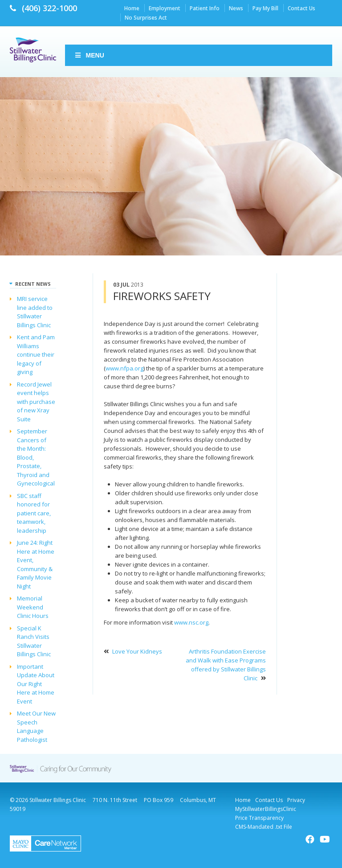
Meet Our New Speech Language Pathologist (36, 726)
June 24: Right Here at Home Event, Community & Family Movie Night (36, 564)
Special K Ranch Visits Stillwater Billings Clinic (34, 641)
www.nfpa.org (124, 368)
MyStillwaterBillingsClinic (266, 809)
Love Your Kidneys (137, 651)
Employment (165, 8)
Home (132, 8)
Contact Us (301, 8)
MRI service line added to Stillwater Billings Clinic (35, 312)
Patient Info (205, 8)
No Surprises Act (146, 18)
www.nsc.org (191, 622)
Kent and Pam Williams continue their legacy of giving (36, 354)
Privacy (296, 800)
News (236, 8)
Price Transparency (259, 818)
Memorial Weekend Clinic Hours (33, 607)
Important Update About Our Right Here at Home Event (36, 684)
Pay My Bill (265, 8)
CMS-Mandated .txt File (264, 827)
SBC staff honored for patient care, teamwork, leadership (34, 513)
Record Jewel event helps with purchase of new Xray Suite (36, 402)
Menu (89, 55)
